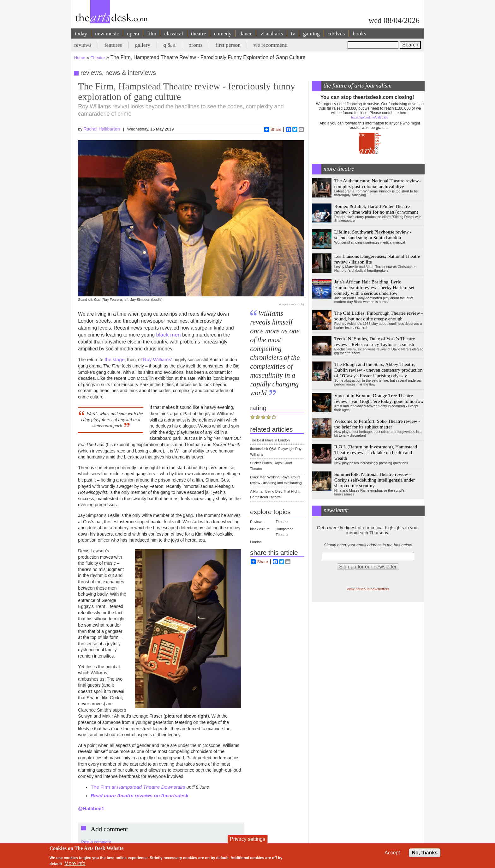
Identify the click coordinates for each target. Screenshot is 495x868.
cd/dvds (336, 33)
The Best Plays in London (270, 440)
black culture (260, 529)
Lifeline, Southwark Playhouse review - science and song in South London (373, 235)
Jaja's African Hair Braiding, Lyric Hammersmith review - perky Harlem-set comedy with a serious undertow (374, 287)
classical (174, 33)
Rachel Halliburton (101, 129)
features (113, 45)
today (81, 33)
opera (133, 33)
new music (107, 33)
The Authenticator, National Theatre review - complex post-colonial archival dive (378, 183)
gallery (143, 45)
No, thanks (425, 853)
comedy (223, 33)
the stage (114, 359)
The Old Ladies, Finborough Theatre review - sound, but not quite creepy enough (379, 316)
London (256, 542)
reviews (83, 45)
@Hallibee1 (91, 808)
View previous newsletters (368, 589)
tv (293, 33)
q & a (169, 45)
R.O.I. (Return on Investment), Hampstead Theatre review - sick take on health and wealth (376, 452)
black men (168, 335)
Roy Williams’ (158, 359)
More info (75, 863)
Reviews (257, 522)
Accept (392, 853)
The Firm (138, 787)
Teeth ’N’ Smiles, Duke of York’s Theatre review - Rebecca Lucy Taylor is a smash (375, 341)
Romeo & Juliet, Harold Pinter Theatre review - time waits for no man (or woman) (376, 209)
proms (195, 45)
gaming (311, 33)
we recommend (271, 45)
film (152, 33)
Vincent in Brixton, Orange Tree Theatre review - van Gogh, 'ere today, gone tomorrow (379, 398)
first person (228, 45)
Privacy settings (247, 839)
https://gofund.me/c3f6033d (370, 117)
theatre (199, 33)
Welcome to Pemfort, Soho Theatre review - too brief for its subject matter (377, 424)
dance (246, 33)
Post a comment (96, 842)
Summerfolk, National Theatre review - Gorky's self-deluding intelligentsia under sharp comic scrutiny (375, 480)
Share (273, 130)
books (359, 33)
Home (80, 58)
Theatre (98, 58)
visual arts (271, 33)
